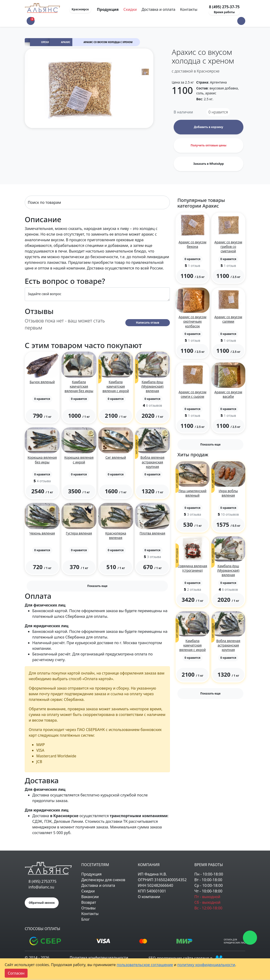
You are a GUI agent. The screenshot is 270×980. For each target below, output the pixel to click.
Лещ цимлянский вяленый (192, 493)
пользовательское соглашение (145, 965)
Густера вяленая (79, 533)
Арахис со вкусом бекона (192, 244)
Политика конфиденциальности (99, 958)
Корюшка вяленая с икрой (79, 460)
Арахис (66, 42)
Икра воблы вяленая (228, 493)
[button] (241, 21)
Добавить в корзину (209, 127)
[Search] (97, 202)
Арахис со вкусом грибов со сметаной (228, 247)
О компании (149, 897)
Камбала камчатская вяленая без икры (79, 386)
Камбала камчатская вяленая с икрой (116, 386)
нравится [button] (218, 112)
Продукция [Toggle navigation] (108, 9)
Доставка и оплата (158, 9)
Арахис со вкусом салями (228, 319)
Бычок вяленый (42, 382)
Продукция (91, 874)
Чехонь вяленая (42, 533)
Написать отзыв (148, 323)
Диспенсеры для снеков (103, 880)
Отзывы (88, 908)
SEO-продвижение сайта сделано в (187, 958)
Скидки (130, 9)
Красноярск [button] (80, 9)
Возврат (89, 902)
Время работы (224, 12)
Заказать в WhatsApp (209, 164)
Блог (86, 919)
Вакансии (90, 897)
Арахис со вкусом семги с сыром (192, 394)
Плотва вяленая (153, 533)
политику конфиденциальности (206, 965)
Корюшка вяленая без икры (42, 460)
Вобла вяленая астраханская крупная (152, 462)
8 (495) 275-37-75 (224, 7)
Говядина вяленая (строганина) (192, 568)
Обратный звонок (42, 903)
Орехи (45, 42)
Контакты (189, 9)
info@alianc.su (41, 887)
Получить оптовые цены (209, 145)
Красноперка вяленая (116, 535)
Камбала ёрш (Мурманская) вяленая (152, 386)
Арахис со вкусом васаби (228, 394)
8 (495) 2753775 (43, 881)
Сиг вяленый (116, 457)
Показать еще (97, 586)
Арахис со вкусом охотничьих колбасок (192, 321)
